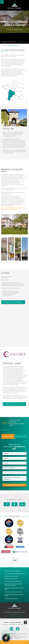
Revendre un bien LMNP (11, 576)
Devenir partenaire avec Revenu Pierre (14, 595)
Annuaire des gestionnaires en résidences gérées (14, 585)
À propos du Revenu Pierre (12, 571)
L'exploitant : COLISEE (12, 363)
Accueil (4, 42)
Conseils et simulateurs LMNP (13, 592)
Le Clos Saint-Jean (23, 42)
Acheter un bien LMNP (11, 579)
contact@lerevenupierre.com (14, 616)
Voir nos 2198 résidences (10, 46)
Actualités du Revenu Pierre (13, 581)
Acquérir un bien (21, 436)
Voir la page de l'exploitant (14, 404)
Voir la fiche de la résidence (13, 302)
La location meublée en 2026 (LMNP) (15, 574)
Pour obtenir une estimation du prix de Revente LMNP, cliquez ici (14, 209)
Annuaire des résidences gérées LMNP (14, 589)
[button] (11, 565)
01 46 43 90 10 (14, 614)
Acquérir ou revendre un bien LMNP (14, 642)
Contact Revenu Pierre (11, 599)
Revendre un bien (8, 436)
